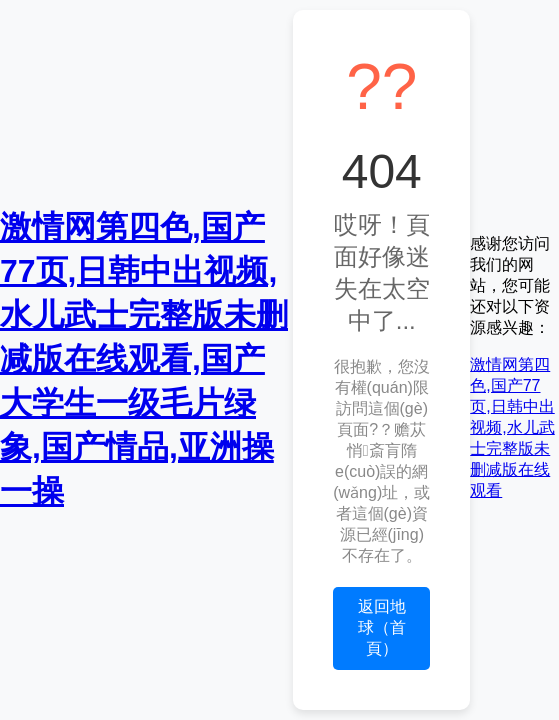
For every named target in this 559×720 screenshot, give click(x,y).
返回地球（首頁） (382, 627)
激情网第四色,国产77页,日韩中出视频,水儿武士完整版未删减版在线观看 (512, 427)
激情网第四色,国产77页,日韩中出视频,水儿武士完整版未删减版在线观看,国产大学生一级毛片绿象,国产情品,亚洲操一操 (144, 359)
